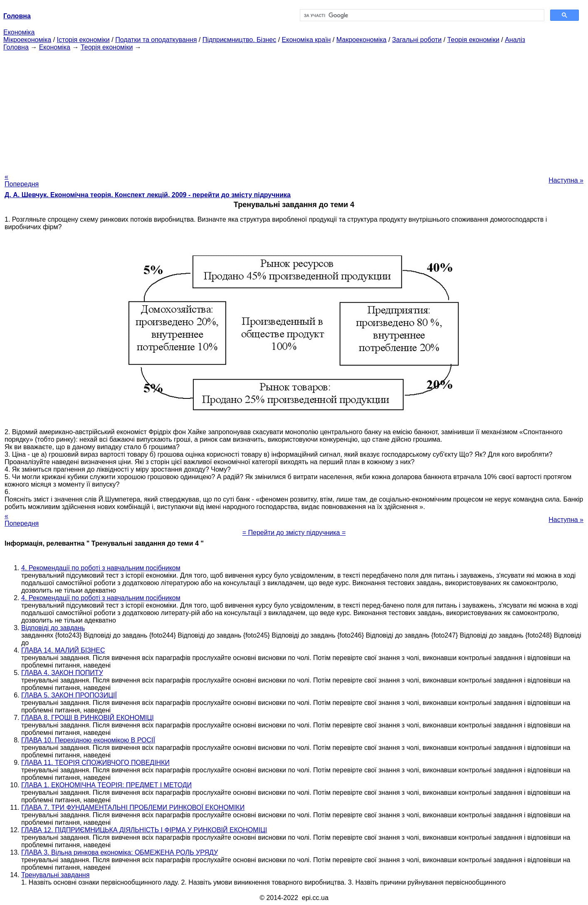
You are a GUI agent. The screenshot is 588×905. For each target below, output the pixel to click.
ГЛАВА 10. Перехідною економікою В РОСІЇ (88, 740)
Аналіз (515, 40)
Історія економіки (83, 40)
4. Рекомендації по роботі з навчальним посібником (101, 568)
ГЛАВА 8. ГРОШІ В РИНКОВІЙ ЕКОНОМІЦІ (88, 718)
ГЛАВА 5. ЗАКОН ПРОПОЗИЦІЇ (69, 695)
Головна (16, 47)
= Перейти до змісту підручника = (294, 533)
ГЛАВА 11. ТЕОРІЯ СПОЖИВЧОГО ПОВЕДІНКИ (95, 763)
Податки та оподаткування (156, 40)
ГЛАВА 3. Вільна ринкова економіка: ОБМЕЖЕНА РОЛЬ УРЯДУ (120, 852)
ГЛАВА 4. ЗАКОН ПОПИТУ (62, 673)
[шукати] (421, 15)
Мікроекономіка (27, 40)
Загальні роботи (417, 40)
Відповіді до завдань (53, 628)
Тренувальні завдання (55, 875)
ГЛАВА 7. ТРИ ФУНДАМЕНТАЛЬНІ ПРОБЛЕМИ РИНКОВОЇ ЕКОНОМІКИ (133, 807)
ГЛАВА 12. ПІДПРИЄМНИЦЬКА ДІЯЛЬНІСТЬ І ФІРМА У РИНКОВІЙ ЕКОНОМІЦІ (144, 830)
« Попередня (22, 180)
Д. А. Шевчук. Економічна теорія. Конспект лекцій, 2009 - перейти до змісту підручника (148, 195)
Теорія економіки (473, 40)
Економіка (19, 32)
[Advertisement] (294, 109)
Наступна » (566, 180)
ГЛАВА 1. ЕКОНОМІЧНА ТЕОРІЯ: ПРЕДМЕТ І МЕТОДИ (106, 785)
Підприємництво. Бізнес (240, 40)
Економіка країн (306, 40)
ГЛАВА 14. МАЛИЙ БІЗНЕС (63, 650)
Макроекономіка (362, 40)
